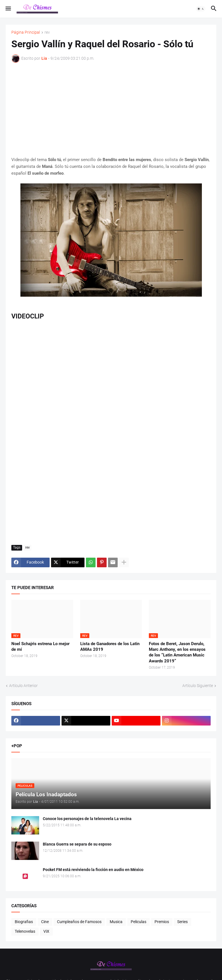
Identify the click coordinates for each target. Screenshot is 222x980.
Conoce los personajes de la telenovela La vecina (87, 819)
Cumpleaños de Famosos (79, 922)
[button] (8, 9)
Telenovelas (25, 931)
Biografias (24, 922)
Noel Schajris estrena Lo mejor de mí (40, 647)
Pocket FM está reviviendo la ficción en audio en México (93, 870)
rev (47, 32)
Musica (116, 922)
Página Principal (26, 32)
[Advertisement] (111, 110)
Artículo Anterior (23, 686)
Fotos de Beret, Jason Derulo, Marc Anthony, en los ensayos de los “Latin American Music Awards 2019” (177, 652)
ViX (46, 931)
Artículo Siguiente (198, 686)
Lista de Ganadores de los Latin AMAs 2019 (110, 647)
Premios (162, 922)
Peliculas (139, 922)
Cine (45, 922)
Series (182, 922)
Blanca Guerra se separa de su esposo (77, 844)
